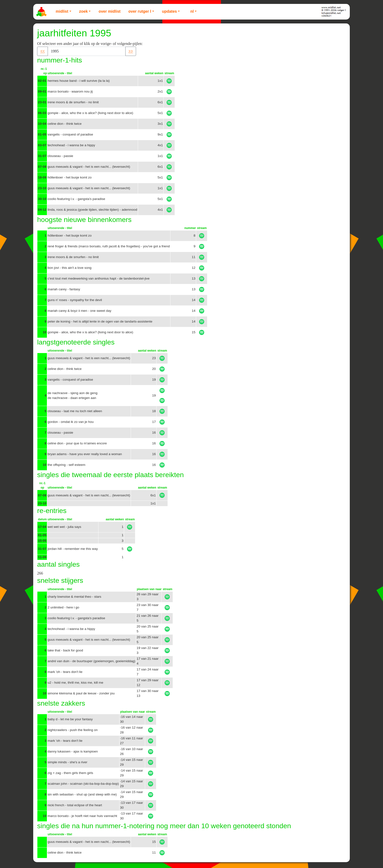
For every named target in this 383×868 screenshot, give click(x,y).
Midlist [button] (62, 11)
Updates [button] (169, 11)
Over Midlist (110, 11)
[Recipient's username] (87, 51)
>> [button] (131, 51)
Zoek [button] (84, 11)
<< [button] (43, 51)
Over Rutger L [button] (140, 11)
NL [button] (192, 11)
